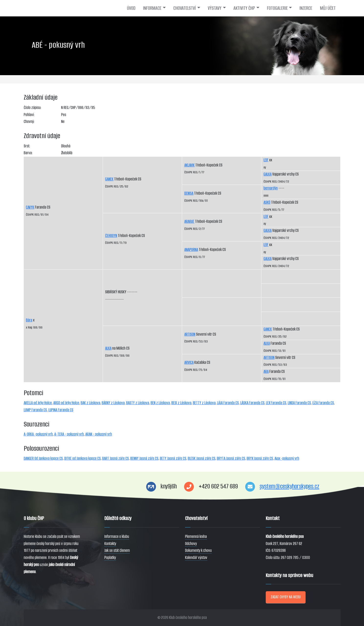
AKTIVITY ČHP (244, 8)
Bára (29, 320)
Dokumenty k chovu (198, 550)
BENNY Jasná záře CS (144, 458)
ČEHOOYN (111, 236)
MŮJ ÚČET (328, 8)
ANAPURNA (191, 250)
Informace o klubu (117, 537)
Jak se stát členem (117, 550)
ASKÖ (267, 202)
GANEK (109, 179)
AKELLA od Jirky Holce (38, 403)
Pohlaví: (29, 115)
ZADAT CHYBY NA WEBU (286, 597)
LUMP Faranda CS (35, 410)
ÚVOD (131, 8)
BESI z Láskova (181, 403)
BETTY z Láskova (204, 403)
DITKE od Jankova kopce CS (83, 458)
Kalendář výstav (196, 558)
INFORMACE (152, 8)
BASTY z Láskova (138, 403)
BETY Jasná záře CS (173, 458)
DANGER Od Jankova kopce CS (43, 458)
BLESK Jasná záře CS (202, 458)
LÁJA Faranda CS (228, 403)
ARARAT (189, 221)
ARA (266, 372)
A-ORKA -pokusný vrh (38, 434)
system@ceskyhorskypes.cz (289, 486)
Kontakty (110, 544)
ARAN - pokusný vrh (99, 434)
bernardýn (271, 188)
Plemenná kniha (196, 537)
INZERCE (306, 8)
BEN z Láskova (160, 403)
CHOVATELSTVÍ (185, 8)
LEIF (266, 160)
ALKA (108, 348)
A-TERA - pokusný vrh (69, 434)
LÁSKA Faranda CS (252, 403)
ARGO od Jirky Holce (66, 403)
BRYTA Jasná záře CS (231, 458)
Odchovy (191, 544)
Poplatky (110, 558)
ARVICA (189, 362)
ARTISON (190, 334)
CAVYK (30, 207)
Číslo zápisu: (33, 108)
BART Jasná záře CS (116, 458)
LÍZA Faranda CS (323, 403)
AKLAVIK (189, 165)
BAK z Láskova (90, 403)
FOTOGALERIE (277, 8)
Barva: (28, 153)
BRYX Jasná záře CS (260, 458)
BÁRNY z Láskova (113, 403)
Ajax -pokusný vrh (287, 458)
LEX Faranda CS (276, 403)
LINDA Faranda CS (299, 403)
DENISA (189, 193)
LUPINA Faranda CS (61, 410)
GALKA (268, 174)
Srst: (27, 146)
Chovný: (29, 122)
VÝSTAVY (215, 8)
